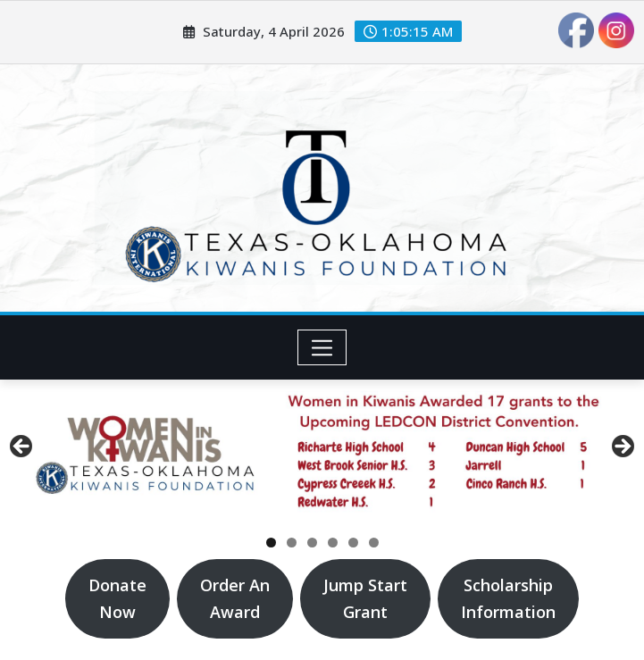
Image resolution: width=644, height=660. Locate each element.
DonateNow (117, 599)
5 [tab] (353, 543)
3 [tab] (312, 543)
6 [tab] (374, 543)
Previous (22, 447)
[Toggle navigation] (322, 347)
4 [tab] (333, 543)
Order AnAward (235, 599)
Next (622, 447)
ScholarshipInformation (508, 599)
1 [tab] (271, 543)
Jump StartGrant (365, 599)
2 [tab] (292, 543)
